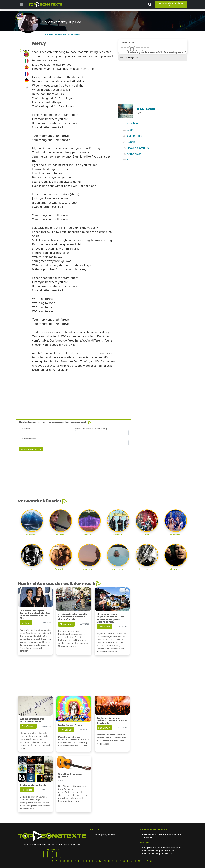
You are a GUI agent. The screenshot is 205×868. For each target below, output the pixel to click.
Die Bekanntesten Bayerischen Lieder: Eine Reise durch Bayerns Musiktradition (110, 618)
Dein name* (25, 429)
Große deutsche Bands (33, 785)
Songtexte (60, 35)
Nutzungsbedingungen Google (159, 853)
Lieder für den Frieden (71, 725)
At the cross (134, 154)
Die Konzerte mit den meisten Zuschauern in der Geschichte (112, 720)
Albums (49, 35)
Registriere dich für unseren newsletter (162, 848)
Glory (130, 130)
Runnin (131, 142)
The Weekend (28, 726)
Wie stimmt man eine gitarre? (70, 775)
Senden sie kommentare (31, 449)
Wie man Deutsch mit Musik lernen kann (32, 720)
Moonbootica (66, 624)
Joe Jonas (26, 623)
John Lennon (66, 730)
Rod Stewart (104, 728)
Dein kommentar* (27, 439)
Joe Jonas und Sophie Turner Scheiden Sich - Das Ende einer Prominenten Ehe (35, 614)
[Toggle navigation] (21, 4)
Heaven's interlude (138, 148)
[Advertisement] (96, 392)
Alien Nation (104, 627)
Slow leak (133, 123)
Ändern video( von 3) (130, 58)
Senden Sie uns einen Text (171, 4)
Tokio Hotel (27, 790)
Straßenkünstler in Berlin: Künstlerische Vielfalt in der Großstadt (73, 617)
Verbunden (74, 35)
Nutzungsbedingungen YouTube (159, 851)
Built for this (134, 136)
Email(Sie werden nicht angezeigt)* (92, 429)
